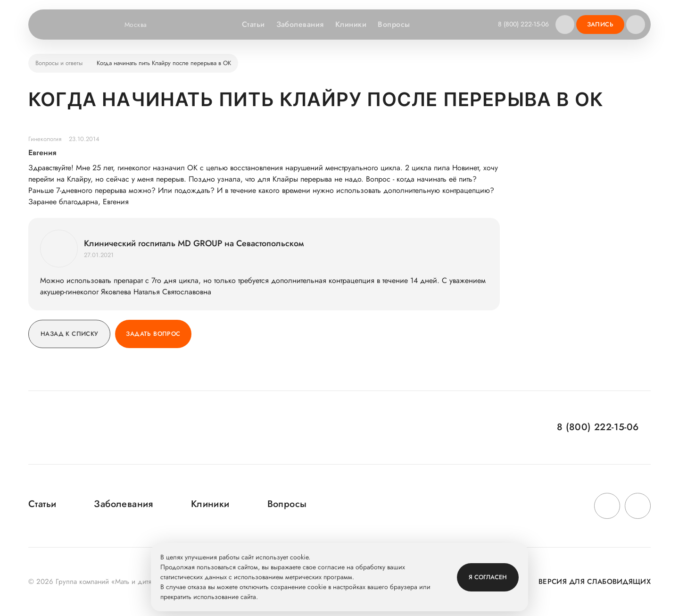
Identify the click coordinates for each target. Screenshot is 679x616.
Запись (600, 24)
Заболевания (300, 24)
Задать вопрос (153, 334)
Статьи (253, 24)
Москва (142, 25)
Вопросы (394, 24)
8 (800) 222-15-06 (523, 24)
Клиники (351, 24)
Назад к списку (69, 334)
